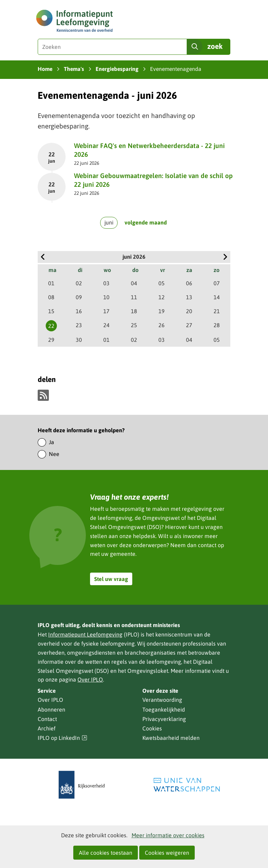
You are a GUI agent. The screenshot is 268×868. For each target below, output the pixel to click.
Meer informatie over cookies (168, 835)
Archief (47, 728)
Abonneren (51, 709)
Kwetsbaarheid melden (171, 738)
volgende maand (146, 222)
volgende (225, 257)
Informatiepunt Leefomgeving (85, 634)
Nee (54, 454)
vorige (43, 257)
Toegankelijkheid (164, 709)
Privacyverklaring (164, 719)
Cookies (152, 728)
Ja (51, 442)
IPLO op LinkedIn (62, 738)
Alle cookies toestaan (106, 853)
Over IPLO (90, 679)
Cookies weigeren (167, 853)
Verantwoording (162, 700)
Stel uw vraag (111, 579)
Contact (47, 719)
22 (51, 326)
